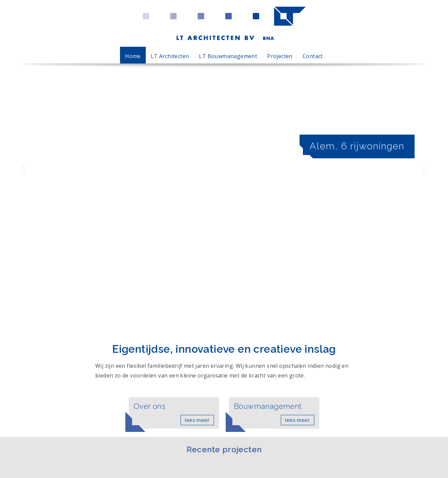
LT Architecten (170, 56)
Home (133, 56)
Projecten (280, 56)
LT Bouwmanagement (228, 56)
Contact (313, 56)
